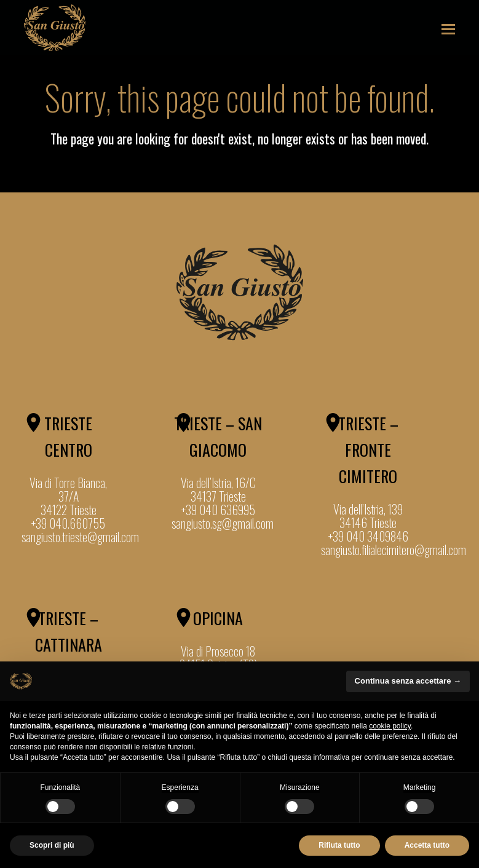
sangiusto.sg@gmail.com (223, 523)
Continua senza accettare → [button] (408, 681)
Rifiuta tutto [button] (339, 845)
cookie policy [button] (390, 726)
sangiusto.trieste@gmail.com (80, 537)
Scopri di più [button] (52, 845)
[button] (448, 28)
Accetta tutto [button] (427, 845)
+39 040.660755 (68, 523)
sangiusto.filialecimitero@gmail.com (394, 550)
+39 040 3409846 (368, 536)
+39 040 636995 (218, 510)
